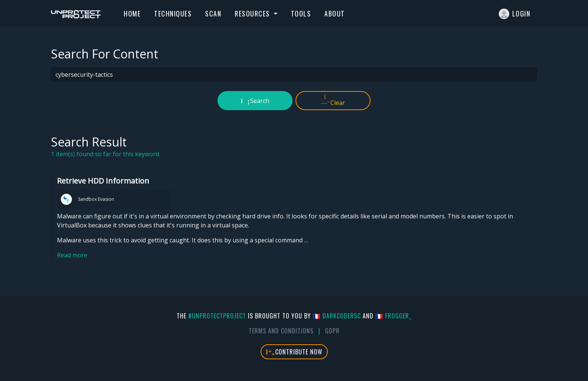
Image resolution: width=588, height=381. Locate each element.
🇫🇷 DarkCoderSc (337, 316)
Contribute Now (294, 352)
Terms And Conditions (281, 331)
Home (132, 13)
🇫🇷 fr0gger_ (394, 316)
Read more (72, 255)
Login (515, 14)
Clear (333, 100)
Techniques (173, 13)
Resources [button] (253, 13)
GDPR (332, 331)
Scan (213, 13)
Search (255, 101)
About (335, 13)
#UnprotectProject (217, 316)
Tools (301, 13)
